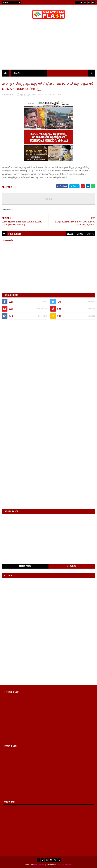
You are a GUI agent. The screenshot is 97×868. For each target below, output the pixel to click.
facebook (90, 234)
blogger (71, 234)
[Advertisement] (48, 345)
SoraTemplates (39, 865)
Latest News (41, 94)
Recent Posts (25, 566)
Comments (72, 566)
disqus (80, 234)
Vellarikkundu (54, 94)
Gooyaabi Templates (65, 865)
